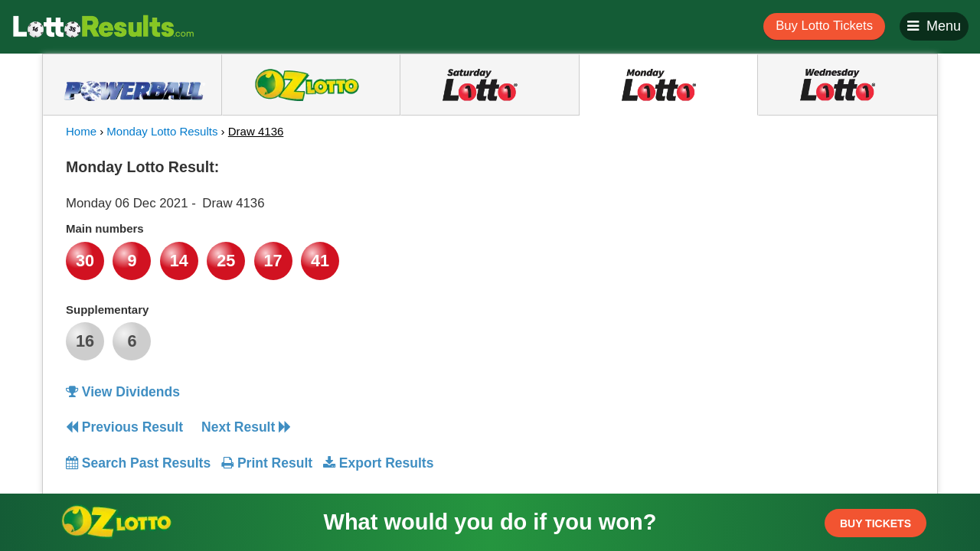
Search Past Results (138, 463)
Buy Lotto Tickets (824, 26)
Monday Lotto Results (162, 131)
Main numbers (105, 228)
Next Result (246, 427)
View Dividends (123, 392)
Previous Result (124, 427)
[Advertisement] (776, 248)
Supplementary (107, 310)
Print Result (267, 463)
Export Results (378, 463)
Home (81, 131)
